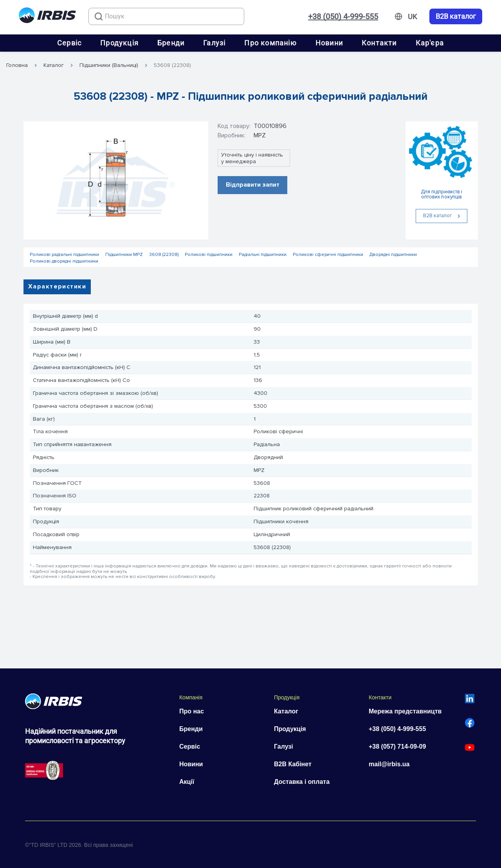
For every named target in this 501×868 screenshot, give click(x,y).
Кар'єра (430, 43)
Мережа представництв (405, 711)
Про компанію (270, 43)
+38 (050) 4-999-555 (343, 16)
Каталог (54, 65)
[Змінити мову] (412, 17)
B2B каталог (456, 16)
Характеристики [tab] (57, 286)
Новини (329, 43)
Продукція (119, 43)
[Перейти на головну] (47, 17)
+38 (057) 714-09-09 (397, 746)
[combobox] (166, 16)
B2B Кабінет (293, 764)
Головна (17, 65)
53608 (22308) (172, 65)
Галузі (214, 43)
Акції (187, 782)
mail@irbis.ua (389, 764)
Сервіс (69, 43)
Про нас (192, 711)
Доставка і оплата (302, 782)
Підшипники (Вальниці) (109, 65)
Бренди (171, 43)
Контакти (379, 43)
